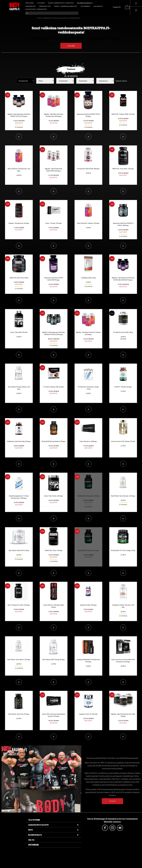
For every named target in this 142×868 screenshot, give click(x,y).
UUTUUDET (41, 3)
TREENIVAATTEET (45, 6)
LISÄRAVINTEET (31, 6)
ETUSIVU (39, 18)
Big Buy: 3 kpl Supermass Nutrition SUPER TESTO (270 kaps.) (19, 121)
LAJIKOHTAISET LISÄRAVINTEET (36, 9)
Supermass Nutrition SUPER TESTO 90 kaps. (88, 121)
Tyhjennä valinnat (121, 81)
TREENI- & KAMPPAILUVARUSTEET (66, 6)
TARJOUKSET (30, 3)
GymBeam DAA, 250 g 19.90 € (88, 282)
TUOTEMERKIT (85, 6)
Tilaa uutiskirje (34, 820)
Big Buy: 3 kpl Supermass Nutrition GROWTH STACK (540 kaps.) (54, 339)
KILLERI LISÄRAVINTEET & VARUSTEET (61, 3)
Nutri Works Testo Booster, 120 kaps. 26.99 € (123, 500)
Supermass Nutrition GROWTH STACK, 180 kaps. (123, 230)
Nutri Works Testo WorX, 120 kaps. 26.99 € (19, 664)
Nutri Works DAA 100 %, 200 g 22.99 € (19, 555)
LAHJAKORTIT (98, 6)
